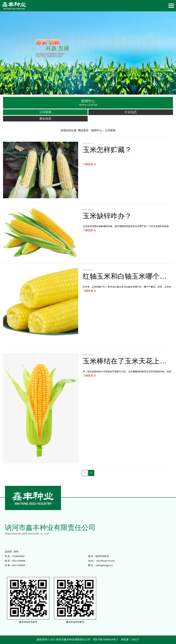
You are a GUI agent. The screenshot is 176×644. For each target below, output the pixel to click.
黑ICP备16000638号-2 (105, 640)
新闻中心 (97, 130)
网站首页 (83, 130)
